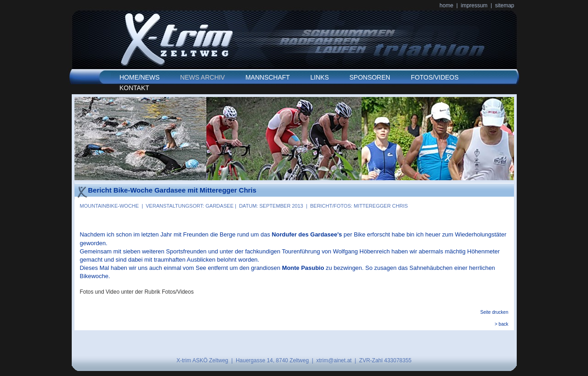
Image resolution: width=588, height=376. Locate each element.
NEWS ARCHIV (202, 77)
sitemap (505, 5)
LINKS (319, 77)
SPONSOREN (370, 77)
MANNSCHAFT (268, 77)
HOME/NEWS (140, 77)
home (446, 5)
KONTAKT (135, 88)
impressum (474, 5)
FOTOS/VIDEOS (435, 77)
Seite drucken (494, 312)
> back (502, 324)
